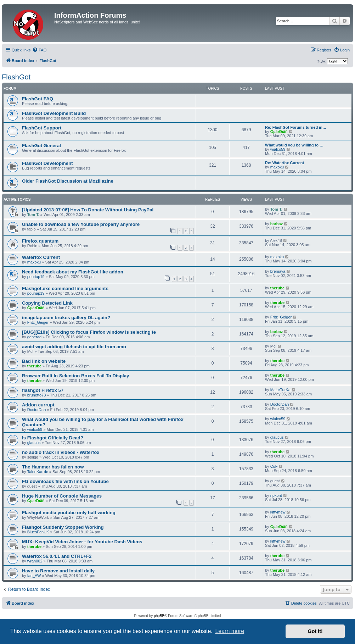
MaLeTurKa (280, 390)
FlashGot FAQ (38, 99)
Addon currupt (38, 405)
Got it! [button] (315, 631)
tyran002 (35, 561)
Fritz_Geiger (38, 322)
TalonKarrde (38, 472)
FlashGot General (41, 146)
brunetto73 (37, 395)
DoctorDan (37, 410)
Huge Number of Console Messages (62, 496)
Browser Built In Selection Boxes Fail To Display (75, 376)
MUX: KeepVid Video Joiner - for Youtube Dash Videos (82, 542)
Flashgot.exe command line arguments (65, 288)
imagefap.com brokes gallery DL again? (66, 318)
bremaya (278, 271)
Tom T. (33, 215)
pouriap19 (36, 277)
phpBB (159, 616)
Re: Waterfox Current (284, 163)
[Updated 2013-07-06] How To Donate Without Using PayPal (88, 210)
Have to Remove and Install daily (58, 571)
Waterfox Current (41, 257)
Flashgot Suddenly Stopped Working (63, 527)
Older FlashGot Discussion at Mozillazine (68, 181)
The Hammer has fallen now (53, 467)
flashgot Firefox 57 (43, 390)
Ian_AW (34, 576)
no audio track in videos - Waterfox (61, 452)
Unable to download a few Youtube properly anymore (81, 224)
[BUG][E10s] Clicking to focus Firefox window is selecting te (89, 332)
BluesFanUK (38, 532)
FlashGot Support (42, 128)
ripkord (276, 495)
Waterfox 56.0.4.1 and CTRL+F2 (57, 556)
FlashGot (16, 77)
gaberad (34, 337)
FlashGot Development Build (54, 113)
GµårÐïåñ (279, 132)
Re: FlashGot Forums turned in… (296, 127)
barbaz (277, 224)
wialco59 (278, 149)
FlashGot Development (47, 163)
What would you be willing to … (294, 145)
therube (277, 288)
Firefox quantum (40, 241)
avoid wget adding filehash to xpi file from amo (74, 347)
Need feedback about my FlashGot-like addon (73, 272)
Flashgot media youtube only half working (69, 513)
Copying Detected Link (47, 303)
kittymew (278, 512)
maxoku (277, 167)
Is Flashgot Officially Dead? (53, 438)
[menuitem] (39, 50)
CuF (274, 466)
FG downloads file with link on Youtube (65, 481)
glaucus (34, 443)
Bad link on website (44, 361)
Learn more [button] (230, 631)
